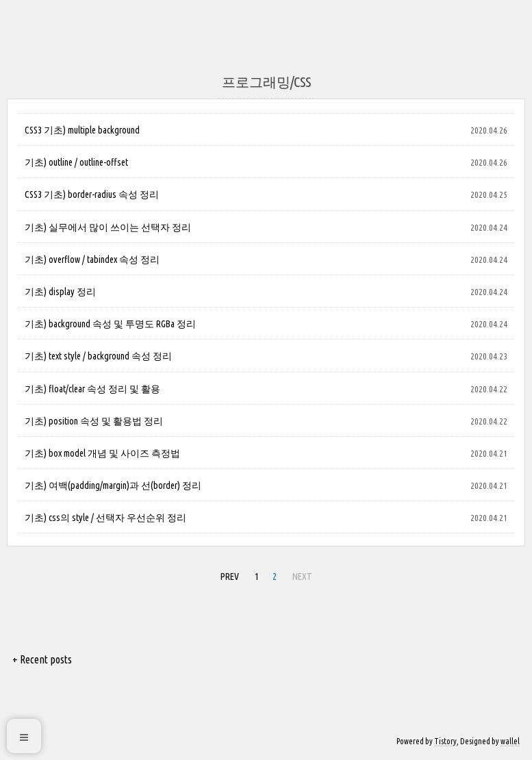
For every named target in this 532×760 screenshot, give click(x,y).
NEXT (302, 577)
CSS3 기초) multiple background (82, 130)
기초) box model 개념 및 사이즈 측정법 (102, 453)
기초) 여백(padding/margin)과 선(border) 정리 (113, 485)
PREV (230, 577)
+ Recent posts (42, 659)
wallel (510, 741)
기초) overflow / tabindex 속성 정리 (92, 259)
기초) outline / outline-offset (76, 162)
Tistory (445, 741)
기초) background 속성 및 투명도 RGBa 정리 (110, 324)
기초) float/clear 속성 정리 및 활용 (92, 389)
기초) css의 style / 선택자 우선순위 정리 (105, 518)
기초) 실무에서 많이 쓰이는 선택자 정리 (108, 227)
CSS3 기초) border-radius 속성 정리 (92, 194)
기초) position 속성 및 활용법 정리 (94, 421)
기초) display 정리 (60, 292)
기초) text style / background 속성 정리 (98, 356)
